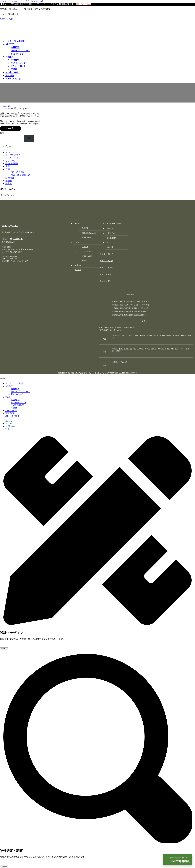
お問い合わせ (6, 19)
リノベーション (18, 63)
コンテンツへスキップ (11, 1)
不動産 (14, 69)
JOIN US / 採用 (12, 416)
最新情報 (10, 178)
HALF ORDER (18, 66)
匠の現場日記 (12, 164)
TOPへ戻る (10, 128)
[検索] (29, 139)
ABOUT (9, 386)
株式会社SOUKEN (12, 240)
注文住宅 (15, 60)
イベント (10, 152)
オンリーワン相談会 (15, 383)
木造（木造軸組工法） (22, 175)
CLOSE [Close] (4, 649)
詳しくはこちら (83, 4)
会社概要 (15, 47)
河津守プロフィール (21, 50)
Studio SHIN (11, 411)
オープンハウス (13, 155)
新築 (8, 169)
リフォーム (11, 161)
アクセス (10, 423)
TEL (7, 429)
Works (8, 397)
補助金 (9, 181)
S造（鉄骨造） (18, 172)
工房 (8, 166)
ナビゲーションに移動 (33, 1)
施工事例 (10, 413)
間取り (9, 183)
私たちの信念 (17, 54)
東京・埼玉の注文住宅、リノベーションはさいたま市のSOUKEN (94, 373)
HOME (9, 421)
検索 (2, 133)
